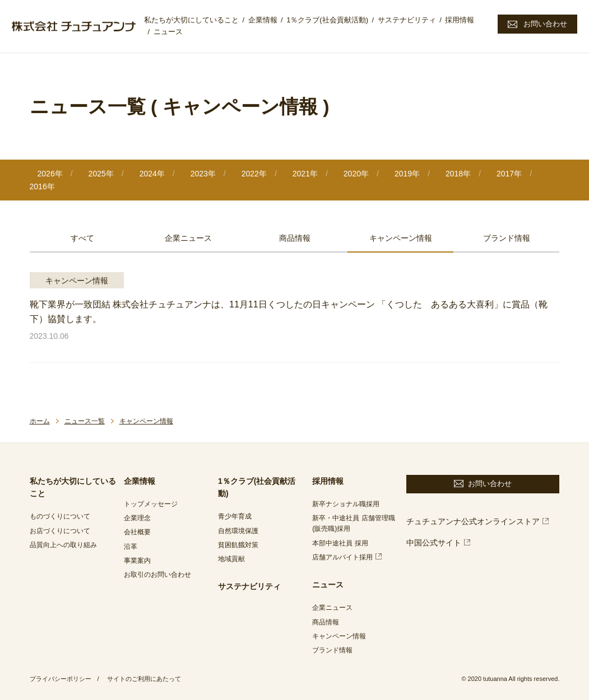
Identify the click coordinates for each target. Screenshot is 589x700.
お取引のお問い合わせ (157, 575)
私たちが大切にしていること (191, 20)
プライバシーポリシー (61, 679)
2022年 (254, 174)
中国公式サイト (434, 543)
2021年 (305, 174)
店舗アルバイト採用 (342, 557)
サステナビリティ (407, 20)
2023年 (203, 174)
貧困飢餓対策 (238, 545)
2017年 (509, 174)
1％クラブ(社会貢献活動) (327, 20)
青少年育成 (235, 516)
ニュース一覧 (85, 421)
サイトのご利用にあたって (144, 679)
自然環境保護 (238, 531)
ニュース (168, 32)
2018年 (458, 174)
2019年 (407, 174)
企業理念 (137, 518)
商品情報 (295, 238)
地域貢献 (231, 559)
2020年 (356, 174)
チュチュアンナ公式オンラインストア (473, 521)
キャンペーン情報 (401, 238)
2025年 (101, 174)
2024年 (152, 174)
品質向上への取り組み (63, 545)
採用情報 (460, 20)
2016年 (42, 186)
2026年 (50, 174)
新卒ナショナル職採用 (346, 504)
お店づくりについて (60, 531)
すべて (82, 238)
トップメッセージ (151, 504)
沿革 (131, 547)
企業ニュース (188, 238)
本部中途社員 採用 (340, 543)
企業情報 (263, 20)
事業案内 (137, 561)
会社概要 (137, 532)
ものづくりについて (60, 516)
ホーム (40, 421)
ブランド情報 (507, 238)
